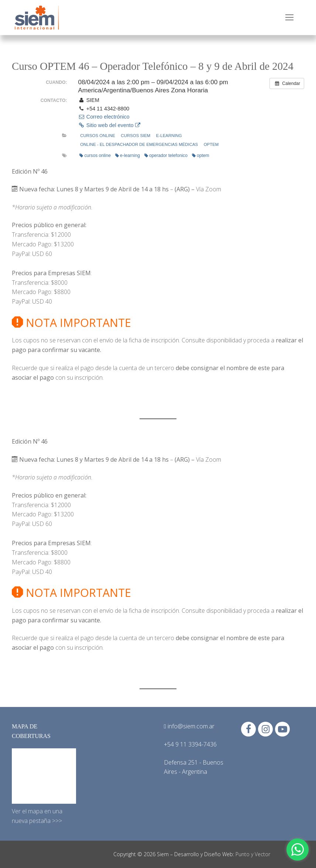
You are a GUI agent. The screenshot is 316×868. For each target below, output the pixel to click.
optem (201, 156)
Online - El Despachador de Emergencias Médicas (139, 144)
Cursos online (98, 136)
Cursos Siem (135, 136)
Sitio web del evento (109, 125)
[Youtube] (282, 729)
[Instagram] (265, 729)
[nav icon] (289, 18)
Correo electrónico (104, 117)
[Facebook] (248, 729)
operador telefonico (166, 156)
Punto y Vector (253, 854)
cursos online (95, 156)
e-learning (169, 136)
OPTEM (211, 144)
